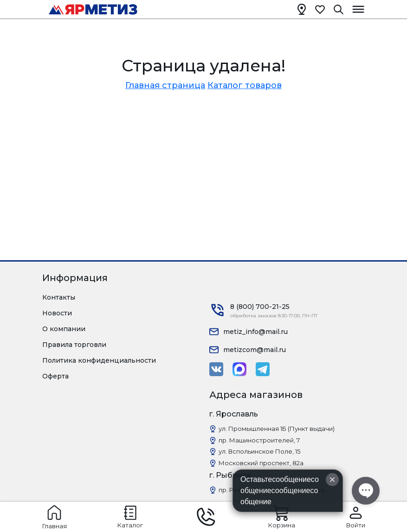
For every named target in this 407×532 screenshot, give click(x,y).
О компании (64, 329)
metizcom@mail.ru (255, 350)
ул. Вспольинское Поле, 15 (259, 451)
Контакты (59, 297)
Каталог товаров (245, 85)
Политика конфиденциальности (99, 360)
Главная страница (165, 85)
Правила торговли (74, 345)
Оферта (55, 376)
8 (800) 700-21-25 (260, 307)
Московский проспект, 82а (261, 463)
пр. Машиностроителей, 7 (259, 440)
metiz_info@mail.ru (255, 332)
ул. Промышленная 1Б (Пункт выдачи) (277, 429)
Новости (57, 313)
